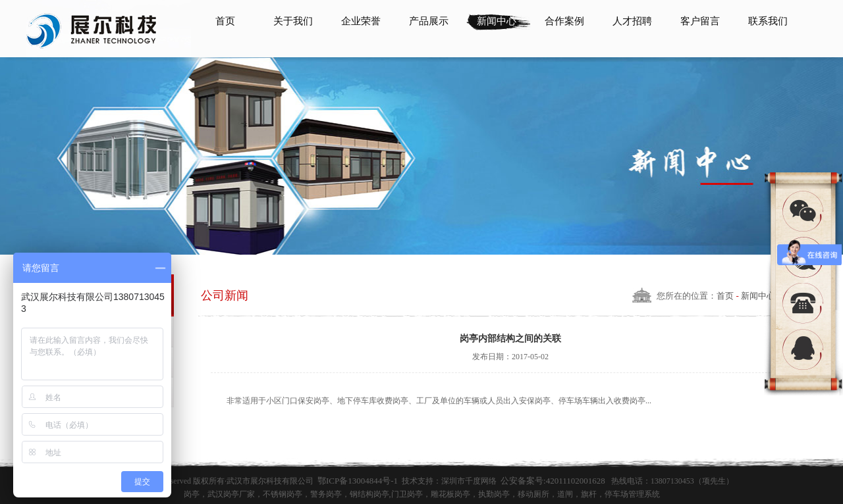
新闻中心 (497, 21)
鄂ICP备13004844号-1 (358, 481)
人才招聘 (632, 21)
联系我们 (768, 21)
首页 (225, 21)
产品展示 (429, 21)
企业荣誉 (361, 21)
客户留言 (700, 21)
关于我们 (293, 21)
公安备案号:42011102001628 (553, 481)
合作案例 (564, 21)
